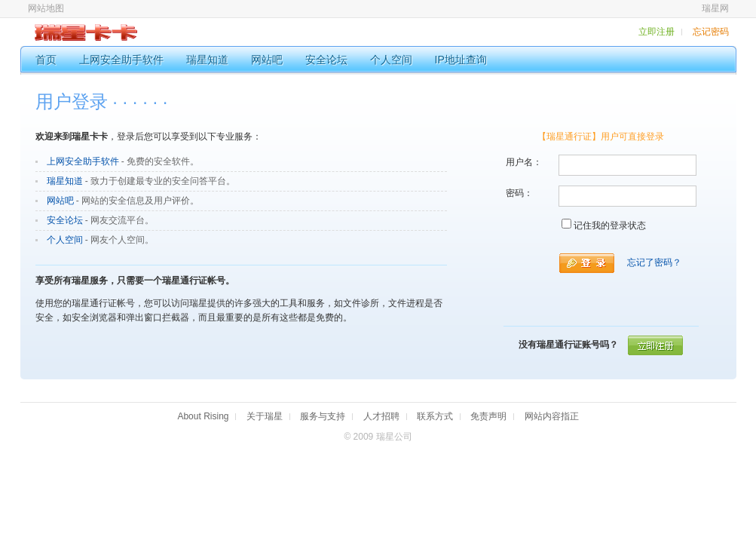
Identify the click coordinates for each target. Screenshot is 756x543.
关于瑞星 (265, 416)
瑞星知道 (65, 181)
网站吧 (60, 201)
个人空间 (65, 240)
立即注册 (657, 32)
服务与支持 (323, 416)
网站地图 (46, 8)
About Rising (203, 416)
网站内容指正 (552, 416)
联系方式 (435, 416)
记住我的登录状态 (610, 225)
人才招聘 (381, 416)
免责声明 (488, 416)
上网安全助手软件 (83, 161)
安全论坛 (65, 220)
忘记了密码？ (654, 262)
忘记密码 (711, 32)
